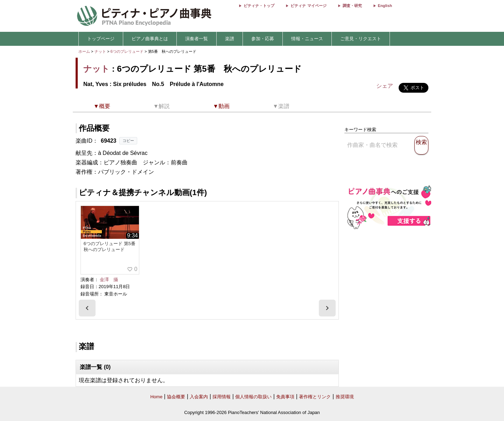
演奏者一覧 (197, 39)
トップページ (101, 39)
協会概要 (176, 397)
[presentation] (87, 308)
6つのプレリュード (128, 51)
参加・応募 (263, 39)
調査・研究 (352, 6)
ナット (100, 51)
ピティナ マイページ (308, 6)
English (385, 6)
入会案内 (199, 397)
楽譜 (230, 39)
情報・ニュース (307, 39)
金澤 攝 (109, 280)
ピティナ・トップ (259, 6)
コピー (128, 141)
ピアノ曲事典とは (150, 39)
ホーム (84, 51)
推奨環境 (345, 397)
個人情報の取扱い (253, 397)
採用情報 (222, 397)
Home (156, 397)
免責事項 (285, 397)
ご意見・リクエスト (361, 39)
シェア (385, 86)
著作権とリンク (315, 397)
